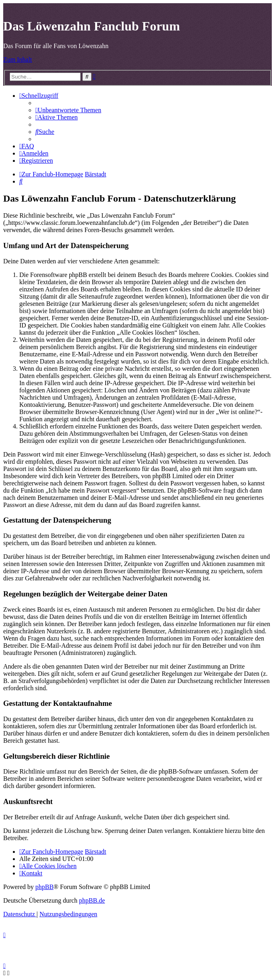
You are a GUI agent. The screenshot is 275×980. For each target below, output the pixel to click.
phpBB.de (92, 900)
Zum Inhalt (18, 60)
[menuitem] (68, 110)
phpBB (44, 887)
